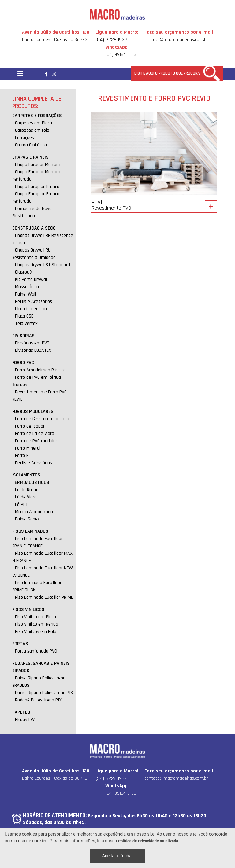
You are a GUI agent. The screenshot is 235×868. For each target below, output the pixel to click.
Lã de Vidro (26, 497)
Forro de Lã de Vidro (35, 434)
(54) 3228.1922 (111, 40)
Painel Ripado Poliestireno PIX (44, 693)
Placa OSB (24, 316)
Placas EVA (25, 720)
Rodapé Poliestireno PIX (38, 700)
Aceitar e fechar (118, 856)
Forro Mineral (28, 448)
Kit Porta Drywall (31, 280)
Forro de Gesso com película (42, 419)
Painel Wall (26, 294)
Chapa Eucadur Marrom (38, 165)
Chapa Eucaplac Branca (37, 187)
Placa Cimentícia (31, 309)
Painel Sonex (27, 519)
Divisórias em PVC (32, 343)
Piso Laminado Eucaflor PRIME (44, 597)
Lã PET (21, 504)
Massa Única (27, 287)
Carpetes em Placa (34, 123)
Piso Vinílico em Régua (37, 624)
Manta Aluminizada (34, 512)
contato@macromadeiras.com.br (176, 40)
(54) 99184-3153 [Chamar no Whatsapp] (121, 51)
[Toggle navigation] (20, 74)
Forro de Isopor (30, 426)
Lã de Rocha (27, 490)
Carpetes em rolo (32, 130)
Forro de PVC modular (36, 441)
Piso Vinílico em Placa (35, 617)
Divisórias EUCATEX (33, 350)
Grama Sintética (31, 145)
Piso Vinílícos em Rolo (36, 632)
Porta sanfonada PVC (36, 651)
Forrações (24, 138)
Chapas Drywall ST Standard (43, 265)
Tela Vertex (26, 324)
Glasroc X (24, 272)
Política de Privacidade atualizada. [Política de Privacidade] (149, 841)
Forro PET (24, 456)
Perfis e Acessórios (34, 302)
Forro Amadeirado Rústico (40, 370)
